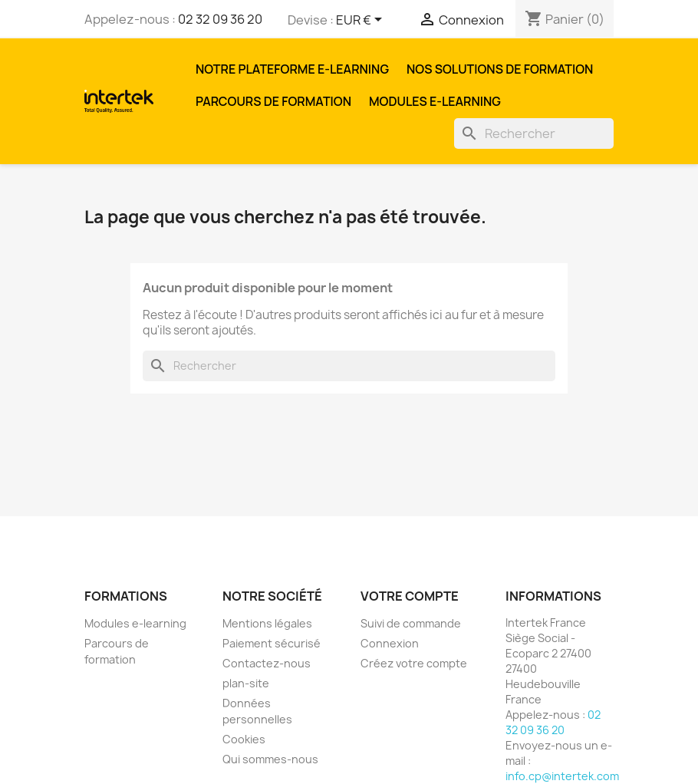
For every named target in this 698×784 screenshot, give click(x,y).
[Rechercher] (534, 133)
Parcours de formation (273, 101)
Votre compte (410, 596)
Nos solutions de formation (500, 69)
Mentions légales (267, 623)
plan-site (246, 683)
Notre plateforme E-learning (292, 69)
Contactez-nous (267, 663)
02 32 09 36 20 (220, 19)
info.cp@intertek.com (562, 776)
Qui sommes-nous (270, 759)
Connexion (390, 643)
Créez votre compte (414, 663)
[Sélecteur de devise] (362, 21)
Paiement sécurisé (272, 643)
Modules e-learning (435, 101)
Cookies (244, 739)
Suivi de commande (411, 623)
